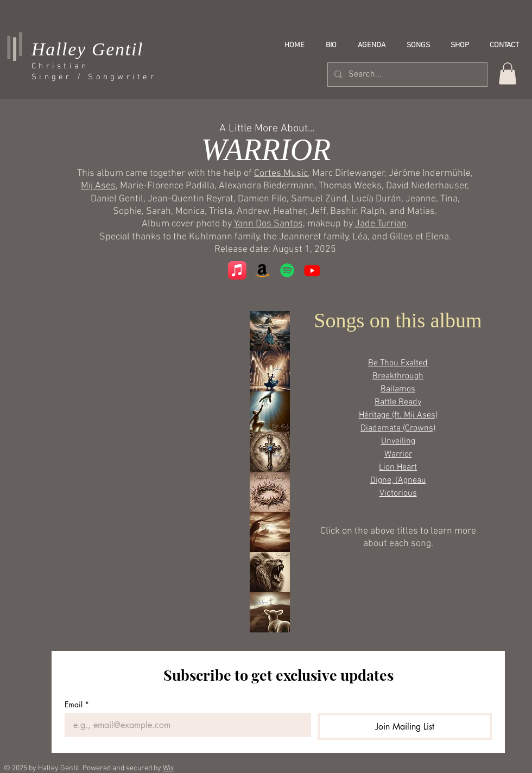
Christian (60, 66)
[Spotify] (287, 270)
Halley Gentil (87, 49)
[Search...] (406, 75)
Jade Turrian (381, 224)
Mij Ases (98, 186)
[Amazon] (262, 270)
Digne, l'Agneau (398, 480)
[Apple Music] (237, 270)
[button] (508, 74)
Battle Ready (398, 402)
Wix (168, 768)
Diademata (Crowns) (398, 428)
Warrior (398, 454)
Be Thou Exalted (398, 363)
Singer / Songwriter (94, 77)
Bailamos (398, 389)
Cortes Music (281, 173)
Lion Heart (398, 467)
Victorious (398, 493)
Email (77, 704)
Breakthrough (398, 376)
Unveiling (398, 441)
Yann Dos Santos (268, 224)
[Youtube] (312, 270)
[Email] (185, 725)
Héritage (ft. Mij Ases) (398, 415)
